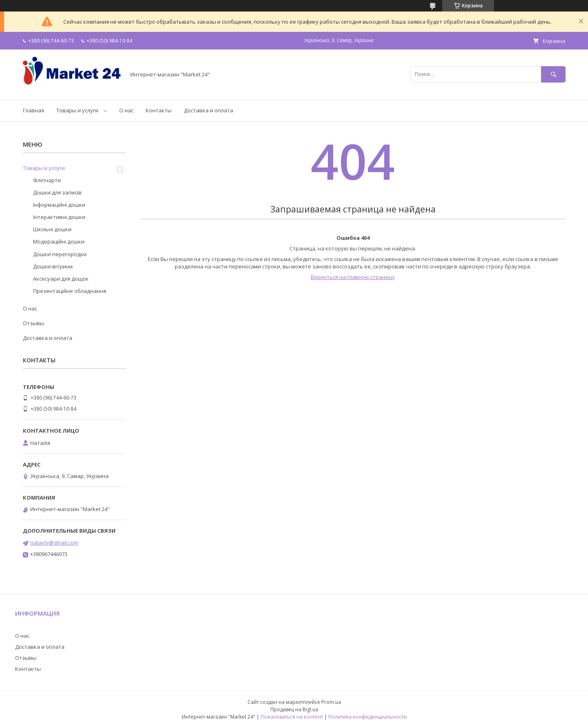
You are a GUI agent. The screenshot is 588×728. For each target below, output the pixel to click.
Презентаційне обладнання (70, 291)
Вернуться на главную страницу (353, 277)
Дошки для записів (57, 192)
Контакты (159, 110)
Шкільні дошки (52, 229)
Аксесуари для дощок (61, 279)
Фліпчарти (47, 180)
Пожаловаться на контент (292, 717)
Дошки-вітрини (53, 266)
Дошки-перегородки (60, 254)
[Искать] (553, 74)
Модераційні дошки (59, 241)
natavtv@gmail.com (54, 543)
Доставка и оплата (208, 110)
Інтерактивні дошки (59, 217)
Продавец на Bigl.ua (294, 709)
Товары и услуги (77, 110)
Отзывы (33, 323)
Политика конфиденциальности (367, 717)
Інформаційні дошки (59, 205)
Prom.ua (331, 702)
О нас (126, 110)
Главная (33, 110)
